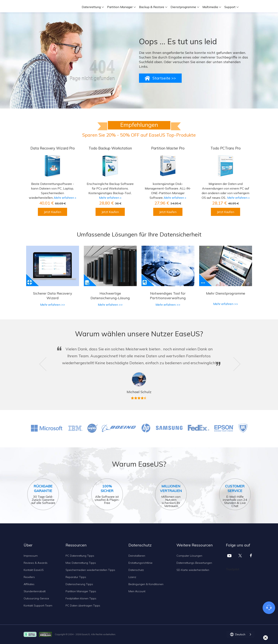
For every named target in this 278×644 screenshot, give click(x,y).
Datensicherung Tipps (79, 584)
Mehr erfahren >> (53, 305)
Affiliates (29, 584)
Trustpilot (233, 569)
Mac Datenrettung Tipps (81, 563)
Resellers (29, 577)
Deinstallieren (137, 556)
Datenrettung (91, 7)
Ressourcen (76, 545)
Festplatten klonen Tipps (81, 598)
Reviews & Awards (36, 563)
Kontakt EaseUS (34, 570)
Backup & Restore (152, 7)
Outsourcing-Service (36, 598)
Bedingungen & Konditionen (146, 584)
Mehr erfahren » (65, 198)
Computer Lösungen (189, 556)
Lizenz (132, 577)
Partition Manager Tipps (81, 591)
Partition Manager (120, 7)
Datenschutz (136, 570)
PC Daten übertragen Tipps (83, 606)
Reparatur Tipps (76, 577)
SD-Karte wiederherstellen (193, 570)
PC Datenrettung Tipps (80, 556)
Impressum (31, 556)
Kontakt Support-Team (38, 606)
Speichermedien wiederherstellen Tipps (90, 570)
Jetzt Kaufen (52, 212)
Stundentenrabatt (35, 591)
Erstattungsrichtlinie (140, 563)
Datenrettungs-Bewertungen (194, 563)
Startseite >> (164, 78)
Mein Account (137, 591)
